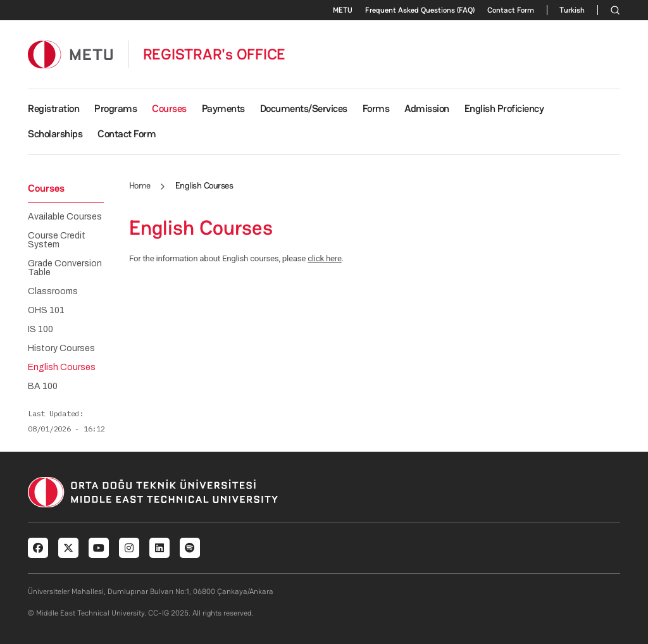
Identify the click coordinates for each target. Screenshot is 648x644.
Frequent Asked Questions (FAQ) (420, 10)
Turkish (572, 10)
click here (325, 258)
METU (343, 10)
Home (140, 185)
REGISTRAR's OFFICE (215, 54)
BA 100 (43, 387)
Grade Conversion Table (65, 268)
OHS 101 (46, 311)
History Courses (61, 349)
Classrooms (53, 292)
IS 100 (40, 330)
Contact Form (511, 10)
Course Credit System (57, 240)
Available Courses (65, 217)
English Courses (62, 368)
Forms (376, 108)
